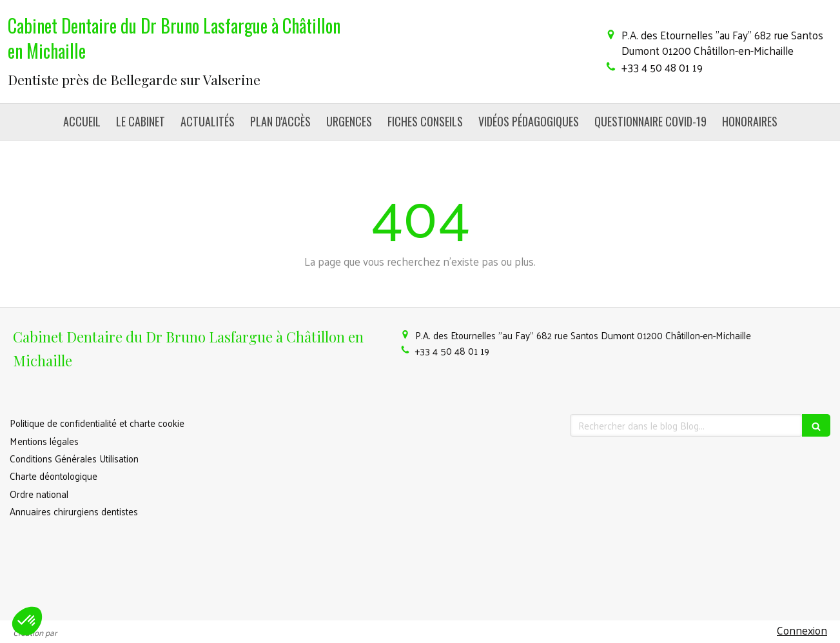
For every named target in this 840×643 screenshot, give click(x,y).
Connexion (802, 630)
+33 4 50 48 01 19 (662, 67)
